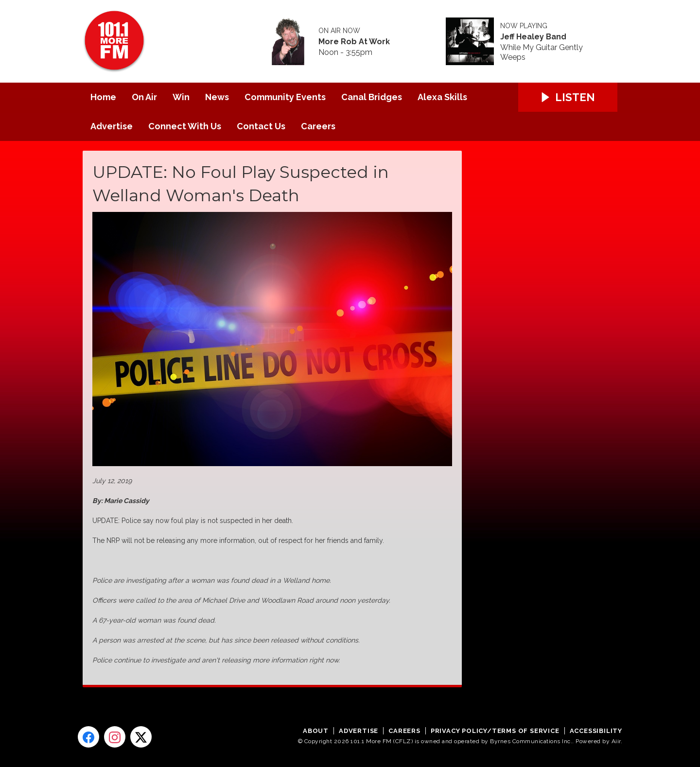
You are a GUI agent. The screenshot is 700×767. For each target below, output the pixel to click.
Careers (318, 126)
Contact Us (261, 126)
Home (103, 97)
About (316, 731)
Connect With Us (185, 126)
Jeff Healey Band (533, 37)
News (217, 97)
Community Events (285, 97)
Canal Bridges (372, 97)
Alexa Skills (442, 97)
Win (181, 97)
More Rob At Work (354, 42)
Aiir (616, 741)
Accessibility (596, 731)
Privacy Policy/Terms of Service (495, 731)
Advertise (112, 126)
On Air (144, 97)
